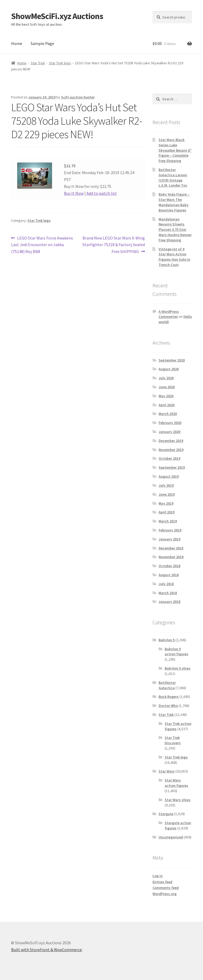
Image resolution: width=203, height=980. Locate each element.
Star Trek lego (60, 63)
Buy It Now (74, 193)
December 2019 (171, 441)
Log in (158, 876)
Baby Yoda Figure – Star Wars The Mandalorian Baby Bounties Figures (174, 202)
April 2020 (167, 405)
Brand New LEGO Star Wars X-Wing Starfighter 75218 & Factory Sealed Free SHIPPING (114, 245)
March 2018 (168, 593)
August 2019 (169, 476)
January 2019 (169, 539)
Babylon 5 (167, 640)
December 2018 (171, 548)
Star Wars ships (178, 800)
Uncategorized (171, 837)
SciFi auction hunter (78, 97)
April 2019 (167, 512)
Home (17, 43)
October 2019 (169, 458)
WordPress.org (165, 894)
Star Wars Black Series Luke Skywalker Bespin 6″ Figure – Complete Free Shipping (175, 150)
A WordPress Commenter (169, 314)
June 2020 (167, 387)
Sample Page (42, 43)
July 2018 (166, 584)
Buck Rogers (169, 697)
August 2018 (169, 575)
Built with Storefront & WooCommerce (47, 950)
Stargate (166, 814)
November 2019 (171, 450)
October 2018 (169, 566)
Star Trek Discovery (173, 740)
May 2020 (166, 396)
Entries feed (162, 882)
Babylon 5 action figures (176, 652)
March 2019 (168, 521)
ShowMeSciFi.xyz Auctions (57, 16)
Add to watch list (102, 193)
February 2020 (170, 423)
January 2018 (169, 602)
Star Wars (167, 771)
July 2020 (166, 378)
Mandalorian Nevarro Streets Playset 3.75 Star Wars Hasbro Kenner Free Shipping (175, 230)
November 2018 (171, 557)
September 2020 (172, 360)
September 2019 (172, 467)
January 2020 (169, 432)
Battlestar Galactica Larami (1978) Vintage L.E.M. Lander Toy (173, 177)
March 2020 (168, 414)
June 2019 (167, 494)
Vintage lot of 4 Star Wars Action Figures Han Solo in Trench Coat (174, 257)
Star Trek (38, 63)
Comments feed (166, 888)
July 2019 (166, 485)
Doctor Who (168, 706)
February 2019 (170, 530)
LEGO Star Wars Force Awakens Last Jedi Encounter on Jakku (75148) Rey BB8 (42, 245)
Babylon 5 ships (178, 668)
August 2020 (169, 369)
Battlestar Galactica (167, 685)
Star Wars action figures (176, 783)
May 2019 (166, 503)
